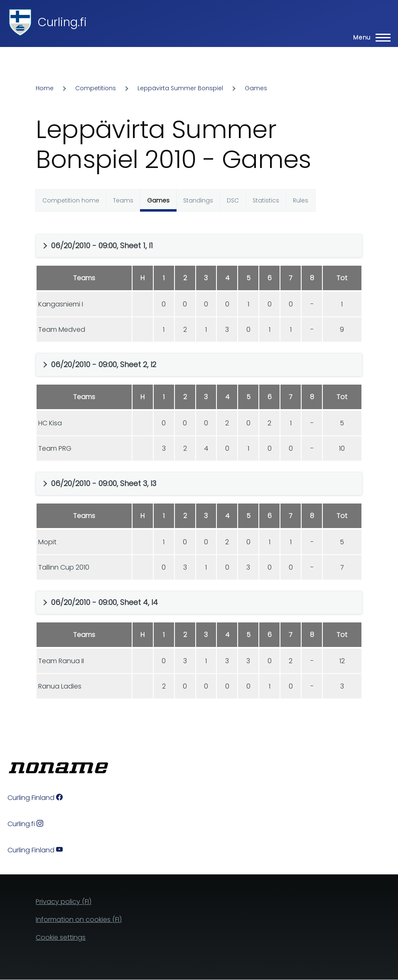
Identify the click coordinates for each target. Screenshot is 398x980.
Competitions (96, 88)
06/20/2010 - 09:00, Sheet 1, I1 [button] (102, 246)
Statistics (266, 200)
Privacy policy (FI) (64, 902)
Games (256, 88)
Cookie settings (61, 937)
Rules (301, 200)
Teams (123, 200)
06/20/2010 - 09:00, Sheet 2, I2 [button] (104, 364)
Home (45, 88)
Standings (198, 200)
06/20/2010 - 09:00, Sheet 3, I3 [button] (104, 483)
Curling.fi (62, 22)
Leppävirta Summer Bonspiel (180, 88)
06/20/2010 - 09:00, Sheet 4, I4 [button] (104, 602)
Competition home (71, 200)
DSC (233, 200)
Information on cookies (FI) (79, 920)
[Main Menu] (369, 37)
